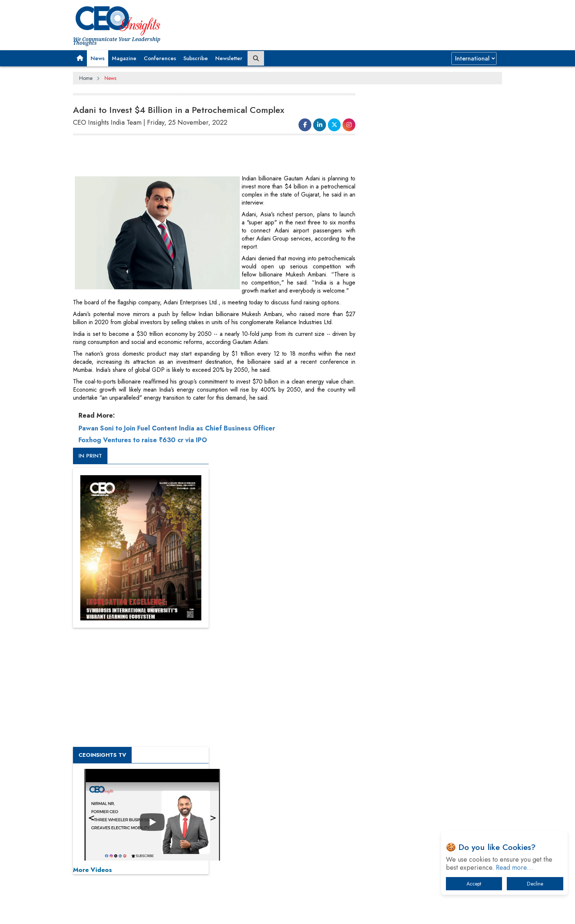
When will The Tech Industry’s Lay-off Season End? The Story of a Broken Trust (437, 721)
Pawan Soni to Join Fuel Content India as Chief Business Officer (177, 428)
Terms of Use (205, 913)
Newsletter (229, 58)
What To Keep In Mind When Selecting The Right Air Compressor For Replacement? (435, 759)
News (98, 58)
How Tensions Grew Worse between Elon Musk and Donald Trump (433, 805)
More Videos (386, 512)
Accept (474, 884)
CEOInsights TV (396, 397)
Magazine (124, 58)
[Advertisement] (206, 156)
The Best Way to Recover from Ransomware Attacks (430, 782)
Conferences (160, 58)
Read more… (514, 868)
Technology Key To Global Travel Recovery (427, 740)
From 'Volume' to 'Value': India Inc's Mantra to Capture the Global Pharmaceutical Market (432, 683)
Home (86, 78)
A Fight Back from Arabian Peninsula (421, 702)
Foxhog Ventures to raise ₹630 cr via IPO (143, 440)
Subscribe (196, 58)
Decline (535, 884)
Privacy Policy (162, 913)
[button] (80, 58)
